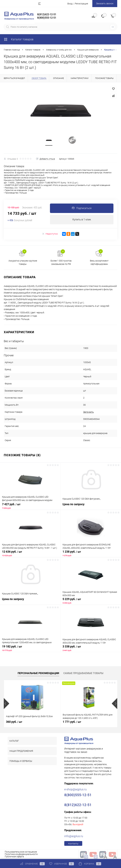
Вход (70, 4)
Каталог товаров (19, 39)
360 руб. (14, 722)
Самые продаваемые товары (83, 673)
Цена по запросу (91, 506)
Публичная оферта (14, 857)
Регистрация (81, 4)
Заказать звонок (105, 3)
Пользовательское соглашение (21, 852)
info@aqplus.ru (74, 836)
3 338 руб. (91, 648)
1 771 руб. (72, 722)
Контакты (73, 844)
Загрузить (88, 412)
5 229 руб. (91, 601)
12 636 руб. (30, 554)
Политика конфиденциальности (21, 854)
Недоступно (50, 234)
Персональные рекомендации (38, 673)
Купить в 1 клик (82, 220)
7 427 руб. (30, 506)
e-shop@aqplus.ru (75, 789)
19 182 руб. (30, 648)
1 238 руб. (91, 554)
